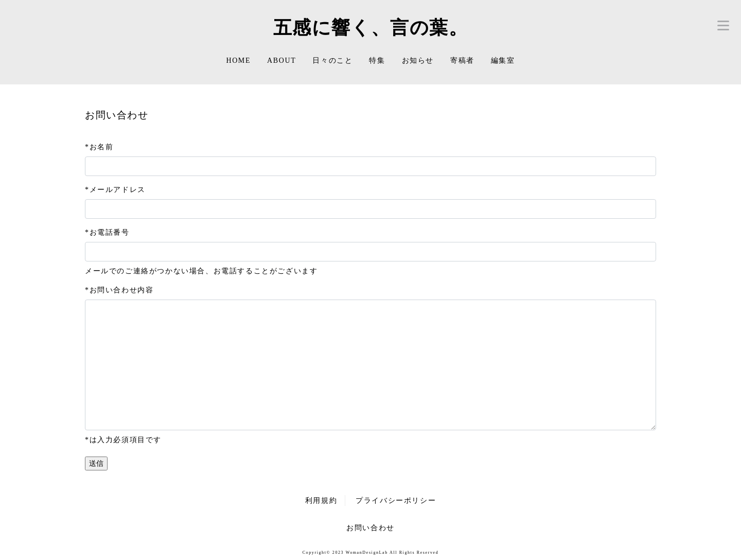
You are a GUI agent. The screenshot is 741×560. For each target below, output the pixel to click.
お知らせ (418, 60)
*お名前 (99, 147)
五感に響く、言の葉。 (371, 28)
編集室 (503, 60)
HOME (238, 60)
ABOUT (281, 60)
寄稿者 (462, 60)
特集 (377, 60)
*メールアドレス (115, 190)
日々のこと (332, 60)
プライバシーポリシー (396, 501)
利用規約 (321, 501)
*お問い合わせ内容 (119, 290)
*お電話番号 (107, 232)
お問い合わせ (370, 528)
